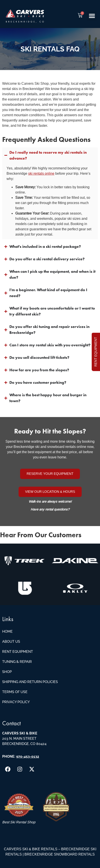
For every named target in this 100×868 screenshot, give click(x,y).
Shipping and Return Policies (30, 682)
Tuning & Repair (17, 662)
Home (7, 631)
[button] (92, 16)
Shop (7, 672)
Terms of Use (15, 692)
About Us (11, 642)
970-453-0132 (28, 756)
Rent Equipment (18, 652)
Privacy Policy (16, 702)
